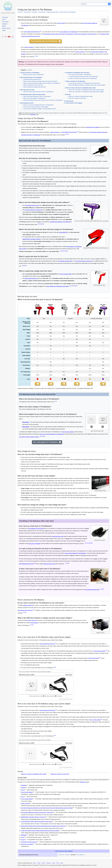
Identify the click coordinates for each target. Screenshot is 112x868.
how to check (61, 23)
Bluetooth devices (6, 28)
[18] (89, 544)
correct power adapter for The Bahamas (75, 554)
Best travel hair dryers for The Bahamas (31, 77)
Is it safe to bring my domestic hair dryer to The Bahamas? (83, 77)
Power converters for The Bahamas (76, 81)
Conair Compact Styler (66, 274)
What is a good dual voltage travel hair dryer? (35, 87)
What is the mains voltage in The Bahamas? (34, 98)
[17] (87, 544)
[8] (39, 224)
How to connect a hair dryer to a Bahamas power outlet (81, 88)
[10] (61, 251)
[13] (74, 286)
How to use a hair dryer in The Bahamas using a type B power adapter (86, 90)
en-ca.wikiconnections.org (27, 864)
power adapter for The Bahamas (68, 32)
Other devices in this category (74, 103)
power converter (29, 47)
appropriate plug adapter (93, 127)
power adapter (34, 623)
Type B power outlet (93, 659)
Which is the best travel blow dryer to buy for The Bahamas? (38, 92)
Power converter (25, 804)
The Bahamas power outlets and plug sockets (33, 94)
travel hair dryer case (58, 537)
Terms (58, 864)
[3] (100, 658)
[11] (65, 251)
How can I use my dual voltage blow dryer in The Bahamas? (38, 105)
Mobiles (4, 26)
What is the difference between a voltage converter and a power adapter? (87, 85)
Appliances (5, 24)
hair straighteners (81, 855)
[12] (71, 286)
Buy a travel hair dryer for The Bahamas (44, 41)
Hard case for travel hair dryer (29, 842)
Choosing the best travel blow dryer (32, 79)
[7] (35, 56)
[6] (102, 720)
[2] (40, 31)
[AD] (37, 56)
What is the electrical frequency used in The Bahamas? (37, 96)
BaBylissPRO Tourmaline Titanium (32, 239)
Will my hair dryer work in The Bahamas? (34, 75)
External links (70, 101)
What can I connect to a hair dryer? (78, 98)
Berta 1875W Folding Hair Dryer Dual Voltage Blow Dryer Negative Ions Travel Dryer (43, 827)
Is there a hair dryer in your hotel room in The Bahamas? (83, 78)
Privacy (54, 864)
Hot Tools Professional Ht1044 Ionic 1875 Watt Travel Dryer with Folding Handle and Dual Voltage (47, 808)
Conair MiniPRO (63, 232)
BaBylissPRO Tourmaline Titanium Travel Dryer (34, 817)
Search (4, 20)
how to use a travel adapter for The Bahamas (52, 435)
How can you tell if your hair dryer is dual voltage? (36, 107)
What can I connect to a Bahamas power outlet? (81, 96)
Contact (39, 864)
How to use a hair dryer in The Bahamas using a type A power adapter (86, 92)
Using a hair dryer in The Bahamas (30, 73)
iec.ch (23, 790)
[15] (42, 437)
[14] (56, 402)
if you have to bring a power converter (29, 437)
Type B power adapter (68, 432)
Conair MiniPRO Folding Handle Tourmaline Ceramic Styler (37, 822)
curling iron (68, 855)
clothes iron (61, 855)
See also (68, 94)
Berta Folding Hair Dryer (31, 278)
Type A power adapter (95, 720)
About (35, 864)
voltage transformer (28, 606)
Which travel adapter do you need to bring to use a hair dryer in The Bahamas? (43, 100)
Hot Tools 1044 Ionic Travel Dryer (34, 210)
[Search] (94, 4)
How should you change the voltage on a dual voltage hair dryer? (40, 109)
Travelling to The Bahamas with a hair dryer (78, 73)
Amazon (23, 788)
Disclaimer (48, 864)
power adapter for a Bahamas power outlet (57, 286)
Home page (5, 17)
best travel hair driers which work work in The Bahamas (59, 34)
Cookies (43, 864)
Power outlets (5, 22)
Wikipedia (24, 786)
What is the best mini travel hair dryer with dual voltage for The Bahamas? (42, 83)
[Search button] (109, 4)
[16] (86, 544)
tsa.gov (23, 840)
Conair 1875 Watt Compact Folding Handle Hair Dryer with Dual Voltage (40, 831)
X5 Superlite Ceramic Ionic (32, 205)
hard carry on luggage (34, 544)
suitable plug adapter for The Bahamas (60, 222)
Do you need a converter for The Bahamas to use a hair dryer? (84, 83)
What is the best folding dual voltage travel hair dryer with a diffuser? (40, 81)
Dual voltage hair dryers (27, 103)
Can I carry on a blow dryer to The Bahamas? (80, 75)
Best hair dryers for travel (28, 90)
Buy (36, 384)
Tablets (4, 30)
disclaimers (33, 114)
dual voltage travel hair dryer (32, 32)
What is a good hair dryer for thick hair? (33, 85)
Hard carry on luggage (27, 845)
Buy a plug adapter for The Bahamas (46, 443)
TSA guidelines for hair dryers (36, 529)
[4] (40, 437)
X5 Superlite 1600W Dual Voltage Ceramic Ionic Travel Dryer (37, 813)
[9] (41, 224)
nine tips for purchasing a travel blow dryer (85, 34)
